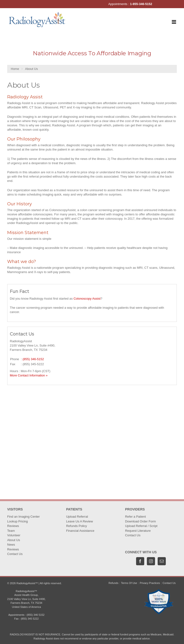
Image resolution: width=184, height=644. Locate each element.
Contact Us (15, 554)
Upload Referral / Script (141, 526)
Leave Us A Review (80, 521)
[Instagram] (151, 561)
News (11, 545)
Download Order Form (141, 521)
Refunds (113, 583)
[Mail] (162, 561)
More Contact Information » (29, 375)
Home (15, 69)
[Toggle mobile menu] (174, 22)
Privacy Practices (150, 583)
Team (11, 531)
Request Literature (138, 531)
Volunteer (14, 535)
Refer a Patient (135, 517)
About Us (14, 540)
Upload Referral (77, 517)
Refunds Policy (77, 526)
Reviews (13, 526)
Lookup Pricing (17, 521)
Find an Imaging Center (23, 517)
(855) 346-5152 (33, 359)
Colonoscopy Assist (87, 299)
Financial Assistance (80, 531)
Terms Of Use (129, 583)
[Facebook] (140, 561)
